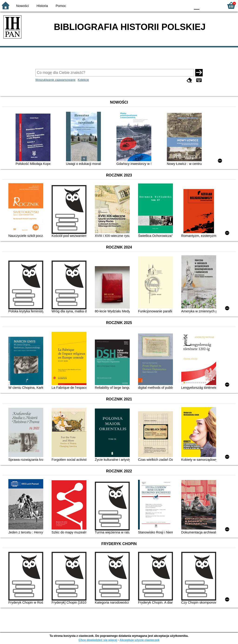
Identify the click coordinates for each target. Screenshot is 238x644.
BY (186, 5)
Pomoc (61, 6)
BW (167, 5)
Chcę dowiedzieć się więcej (98, 640)
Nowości (23, 6)
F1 (205, 5)
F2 (215, 5)
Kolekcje (83, 80)
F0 (197, 5)
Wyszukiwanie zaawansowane (55, 80)
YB (176, 5)
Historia (42, 6)
